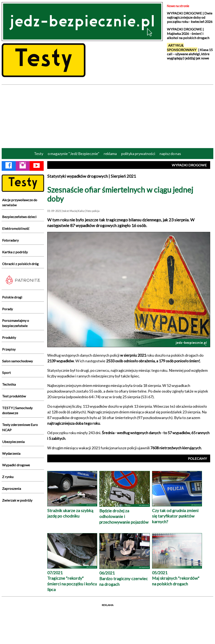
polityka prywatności (138, 154)
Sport (6, 373)
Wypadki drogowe (16, 465)
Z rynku (8, 477)
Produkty (9, 337)
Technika (9, 384)
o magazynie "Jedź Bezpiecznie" (73, 154)
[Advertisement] (107, 116)
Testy (39, 154)
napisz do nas (170, 154)
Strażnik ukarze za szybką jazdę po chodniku (72, 510)
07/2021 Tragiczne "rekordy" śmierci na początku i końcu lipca (72, 578)
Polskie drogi (12, 297)
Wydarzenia (11, 453)
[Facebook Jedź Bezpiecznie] (9, 166)
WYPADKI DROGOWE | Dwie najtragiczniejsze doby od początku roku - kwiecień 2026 (190, 17)
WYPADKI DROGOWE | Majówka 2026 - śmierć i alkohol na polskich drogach (188, 33)
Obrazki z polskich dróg (20, 264)
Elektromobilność (16, 228)
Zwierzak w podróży (17, 500)
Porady (7, 309)
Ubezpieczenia (13, 442)
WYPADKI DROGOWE (189, 165)
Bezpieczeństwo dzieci (19, 217)
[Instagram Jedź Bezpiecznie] (23, 166)
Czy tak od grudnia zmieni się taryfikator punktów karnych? (177, 513)
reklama (110, 154)
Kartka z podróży (15, 252)
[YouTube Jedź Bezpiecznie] (37, 166)
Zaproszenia (12, 488)
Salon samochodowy (17, 361)
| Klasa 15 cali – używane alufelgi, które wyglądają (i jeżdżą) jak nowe (190, 51)
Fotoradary (10, 240)
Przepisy (9, 349)
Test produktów (14, 396)
